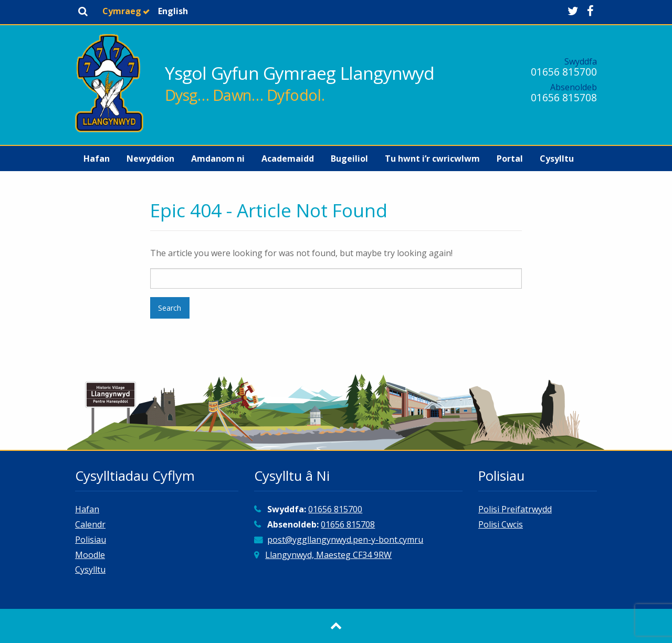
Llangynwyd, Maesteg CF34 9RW (328, 555)
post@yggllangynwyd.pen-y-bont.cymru (345, 540)
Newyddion (150, 159)
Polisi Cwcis (501, 524)
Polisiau (91, 540)
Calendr (90, 524)
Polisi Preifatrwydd (515, 509)
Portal (510, 159)
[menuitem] (97, 159)
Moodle (90, 555)
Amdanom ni (218, 159)
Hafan (97, 159)
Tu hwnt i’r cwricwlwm (432, 159)
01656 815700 (564, 72)
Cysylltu (557, 159)
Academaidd (288, 159)
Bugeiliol (349, 159)
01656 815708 (564, 97)
